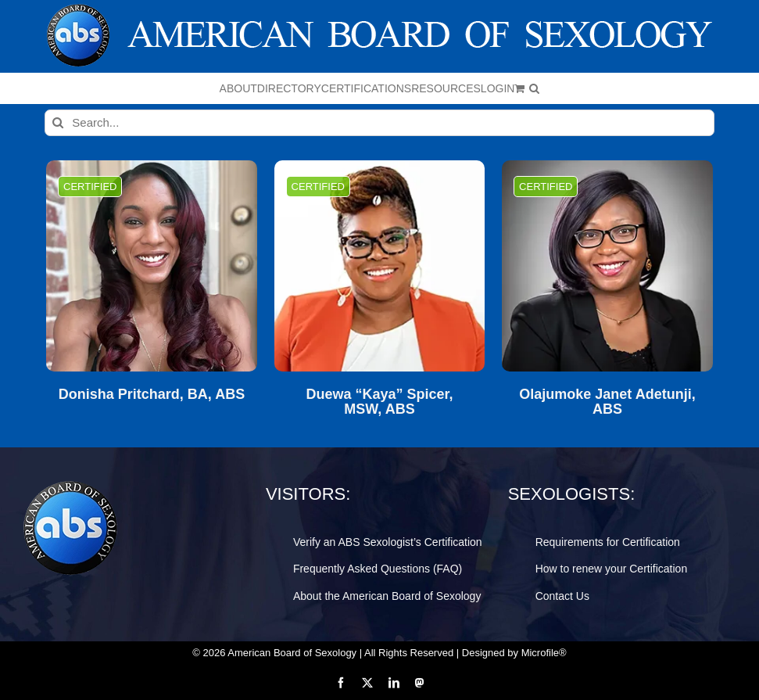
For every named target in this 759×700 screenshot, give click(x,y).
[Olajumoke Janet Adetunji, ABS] (607, 266)
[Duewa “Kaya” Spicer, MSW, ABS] (380, 266)
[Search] (58, 123)
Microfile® (544, 653)
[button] (534, 88)
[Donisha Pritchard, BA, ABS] (152, 266)
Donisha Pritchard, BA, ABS (152, 395)
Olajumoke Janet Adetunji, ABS (607, 402)
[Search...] (379, 123)
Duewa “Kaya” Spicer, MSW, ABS (379, 402)
